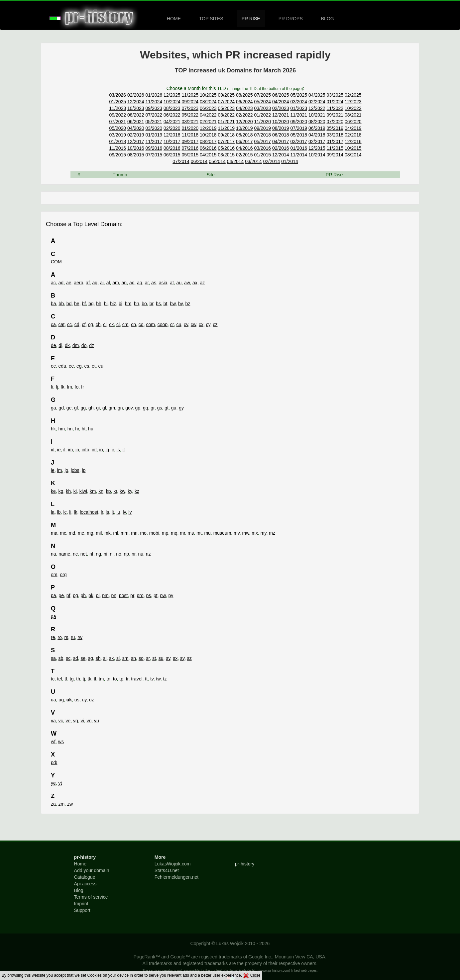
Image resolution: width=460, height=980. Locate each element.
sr (148, 658)
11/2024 (154, 102)
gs (160, 408)
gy (181, 408)
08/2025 (244, 95)
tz (165, 679)
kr (115, 491)
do (84, 345)
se (83, 658)
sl (118, 658)
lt (113, 512)
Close (252, 975)
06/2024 (244, 102)
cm (125, 324)
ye (53, 783)
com (150, 324)
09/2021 (335, 115)
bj (120, 304)
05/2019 (335, 128)
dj (60, 345)
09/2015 (117, 155)
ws (61, 742)
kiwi (83, 491)
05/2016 (226, 148)
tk (90, 679)
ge (69, 408)
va (53, 721)
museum (222, 533)
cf (84, 324)
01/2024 (335, 102)
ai (102, 283)
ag (95, 283)
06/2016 (208, 148)
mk (108, 533)
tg (72, 679)
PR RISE (251, 19)
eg (79, 366)
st (154, 658)
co (141, 324)
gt (167, 408)
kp (109, 491)
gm (112, 408)
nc (75, 554)
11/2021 (299, 115)
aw (187, 283)
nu (141, 554)
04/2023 (244, 108)
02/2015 (244, 155)
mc (63, 533)
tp (121, 679)
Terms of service (91, 897)
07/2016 (190, 148)
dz (92, 345)
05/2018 (299, 135)
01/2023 (299, 108)
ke (53, 491)
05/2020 (117, 128)
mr (182, 533)
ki (75, 491)
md (72, 533)
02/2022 (244, 115)
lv (124, 512)
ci (105, 324)
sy (182, 658)
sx (175, 658)
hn (70, 429)
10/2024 (172, 102)
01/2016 (299, 148)
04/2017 (281, 141)
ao (132, 283)
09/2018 (226, 135)
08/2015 (136, 155)
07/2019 (299, 128)
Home (80, 864)
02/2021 (208, 122)
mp (165, 533)
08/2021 (353, 115)
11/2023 (117, 108)
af (88, 283)
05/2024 (262, 102)
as (154, 283)
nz (148, 554)
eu (101, 366)
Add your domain (92, 870)
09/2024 (190, 102)
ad (61, 283)
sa (53, 658)
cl (118, 324)
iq (107, 450)
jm (60, 470)
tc (53, 679)
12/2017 (136, 141)
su (161, 658)
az (202, 283)
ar (147, 283)
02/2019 (136, 135)
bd (69, 304)
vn (89, 721)
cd (77, 324)
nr (134, 554)
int (94, 450)
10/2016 (136, 148)
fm (69, 387)
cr (172, 324)
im (70, 450)
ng (98, 554)
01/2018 (117, 141)
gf (76, 408)
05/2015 (190, 155)
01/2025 (117, 102)
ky (130, 491)
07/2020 (335, 122)
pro (140, 595)
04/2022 (208, 115)
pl (98, 595)
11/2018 (190, 135)
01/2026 (154, 95)
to (115, 679)
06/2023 (208, 108)
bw (173, 304)
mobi (154, 533)
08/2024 (208, 102)
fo (77, 387)
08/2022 (136, 115)
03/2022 (226, 115)
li (70, 512)
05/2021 (154, 122)
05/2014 (217, 161)
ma (54, 533)
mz (272, 533)
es (87, 366)
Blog (79, 890)
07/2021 (117, 122)
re (53, 637)
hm (62, 429)
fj (57, 387)
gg (83, 408)
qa (54, 616)
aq (140, 283)
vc (61, 721)
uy (84, 700)
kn (101, 491)
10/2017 (172, 141)
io (101, 450)
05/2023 (226, 108)
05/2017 (262, 141)
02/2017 (317, 141)
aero (78, 283)
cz (215, 324)
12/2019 (208, 128)
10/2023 (136, 108)
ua (54, 700)
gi (98, 408)
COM (56, 262)
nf (91, 554)
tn (108, 679)
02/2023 (281, 108)
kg (61, 491)
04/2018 (317, 135)
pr (132, 595)
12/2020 (244, 122)
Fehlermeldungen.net (176, 877)
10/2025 (208, 95)
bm (128, 304)
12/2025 (172, 95)
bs (158, 304)
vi (82, 721)
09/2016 (154, 148)
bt (166, 304)
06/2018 (281, 135)
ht (84, 429)
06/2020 (353, 122)
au (179, 283)
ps (149, 595)
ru (73, 637)
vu (97, 721)
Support (82, 910)
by (180, 304)
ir (113, 450)
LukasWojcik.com (173, 864)
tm (101, 679)
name (64, 554)
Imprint (81, 904)
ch (98, 324)
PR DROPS (291, 19)
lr (102, 512)
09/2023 (154, 108)
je (53, 470)
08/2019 (281, 128)
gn (120, 408)
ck (111, 324)
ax (195, 283)
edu (62, 366)
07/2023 (190, 108)
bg (91, 304)
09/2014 (335, 155)
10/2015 (353, 148)
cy (208, 324)
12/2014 (281, 155)
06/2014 (199, 161)
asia (163, 283)
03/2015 (226, 155)
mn (134, 533)
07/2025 (262, 95)
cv (186, 324)
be (77, 304)
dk (67, 345)
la (53, 512)
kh (68, 491)
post (123, 595)
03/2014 (253, 161)
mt (199, 533)
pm (105, 595)
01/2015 (262, 155)
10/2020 (281, 122)
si (105, 658)
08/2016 (172, 148)
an (124, 283)
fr (83, 387)
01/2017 (335, 141)
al (108, 283)
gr (153, 408)
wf (53, 742)
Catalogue (85, 877)
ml (116, 533)
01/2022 (262, 115)
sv (168, 658)
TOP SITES (211, 19)
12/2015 (317, 148)
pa (54, 595)
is (118, 450)
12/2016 (353, 141)
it (124, 450)
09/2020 (299, 122)
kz (137, 491)
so (141, 658)
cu (179, 324)
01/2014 (290, 161)
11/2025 (190, 95)
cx (201, 324)
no (119, 554)
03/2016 (262, 148)
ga (54, 408)
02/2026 (136, 95)
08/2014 (353, 155)
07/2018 (262, 135)
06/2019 (317, 128)
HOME (174, 19)
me (81, 533)
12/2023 (353, 102)
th (78, 679)
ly (130, 512)
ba (54, 304)
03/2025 (335, 95)
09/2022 (117, 115)
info (86, 450)
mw (246, 533)
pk (91, 595)
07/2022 (154, 115)
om (54, 575)
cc (69, 324)
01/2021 (226, 122)
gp (138, 408)
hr (77, 429)
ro (59, 637)
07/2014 (181, 161)
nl (112, 554)
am (115, 283)
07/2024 (226, 102)
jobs (75, 470)
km (93, 491)
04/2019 (353, 128)
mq (174, 533)
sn (133, 658)
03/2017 (299, 141)
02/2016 (281, 148)
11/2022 (335, 108)
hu (91, 429)
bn (137, 304)
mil (99, 533)
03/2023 (262, 108)
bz (188, 304)
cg (91, 324)
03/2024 (299, 102)
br (152, 304)
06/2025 (281, 95)
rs (66, 637)
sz (189, 658)
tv (152, 679)
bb (61, 304)
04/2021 (172, 122)
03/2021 (190, 122)
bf (84, 304)
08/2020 (317, 122)
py (171, 595)
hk (53, 429)
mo (143, 533)
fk (63, 387)
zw (70, 804)
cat (62, 324)
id (53, 450)
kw (122, 491)
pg (75, 595)
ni (106, 554)
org (63, 575)
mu (207, 533)
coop (163, 324)
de (54, 345)
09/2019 (262, 128)
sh (98, 658)
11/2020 (262, 122)
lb (59, 512)
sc (68, 658)
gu (174, 408)
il (64, 450)
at (172, 283)
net (84, 554)
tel (60, 679)
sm (125, 658)
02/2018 (353, 135)
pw (163, 595)
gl (104, 408)
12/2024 (136, 102)
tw (158, 679)
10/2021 (317, 115)
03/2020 (154, 128)
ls (107, 512)
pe (61, 595)
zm (62, 804)
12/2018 (172, 135)
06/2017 (244, 141)
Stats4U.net (167, 870)
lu (118, 512)
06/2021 (136, 122)
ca (53, 324)
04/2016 (244, 148)
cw (193, 324)
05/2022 (190, 115)
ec (53, 366)
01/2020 (190, 128)
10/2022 (353, 108)
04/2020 (136, 128)
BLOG (328, 19)
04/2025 (317, 95)
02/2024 (317, 102)
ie (59, 450)
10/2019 (244, 128)
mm (124, 533)
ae (69, 283)
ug (61, 700)
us (77, 700)
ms (191, 533)
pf (68, 595)
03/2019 (117, 135)
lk (75, 512)
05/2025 (299, 95)
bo (144, 304)
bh (99, 304)
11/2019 (226, 128)
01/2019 (154, 135)
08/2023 (172, 108)
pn (114, 595)
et (94, 366)
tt (146, 679)
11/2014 (299, 155)
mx (255, 533)
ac (53, 283)
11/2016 (117, 148)
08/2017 (208, 141)
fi (52, 387)
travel (137, 679)
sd (76, 658)
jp (84, 470)
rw (80, 637)
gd (61, 408)
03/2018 (335, 135)
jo (66, 470)
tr (127, 679)
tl (95, 679)
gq (146, 408)
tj (84, 679)
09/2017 (190, 141)
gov (129, 408)
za (53, 804)
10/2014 (317, 155)
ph (83, 595)
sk (111, 658)
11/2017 (154, 141)
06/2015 (172, 155)
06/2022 (172, 115)
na (54, 554)
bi (106, 304)
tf (66, 679)
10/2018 (208, 135)
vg (76, 721)
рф (54, 762)
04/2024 (281, 102)
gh (91, 408)
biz (113, 304)
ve (68, 721)
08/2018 (244, 135)
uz (92, 700)
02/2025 (353, 95)
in (77, 450)
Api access (85, 884)
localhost (89, 512)
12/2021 (281, 115)
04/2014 (235, 161)
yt (60, 783)
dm (76, 345)
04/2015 (208, 155)
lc (65, 512)
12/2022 (317, 108)
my (264, 533)
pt (156, 595)
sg (91, 658)
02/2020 (172, 128)
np (127, 554)
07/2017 (226, 141)
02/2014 (272, 161)
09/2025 (226, 95)
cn (133, 324)
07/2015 (154, 155)
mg (90, 533)
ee (71, 366)
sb (61, 658)
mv (237, 533)
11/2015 (335, 148)
